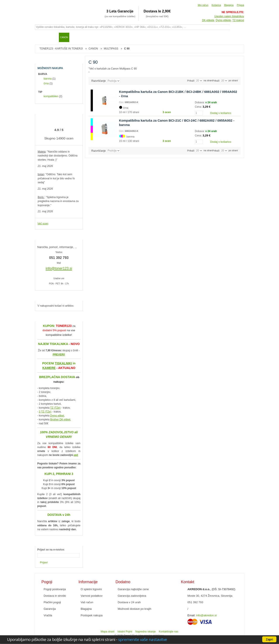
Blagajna (229, 5)
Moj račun (203, 5)
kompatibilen (51, 96)
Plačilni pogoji (52, 602)
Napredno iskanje (145, 632)
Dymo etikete (223, 20)
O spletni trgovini (91, 589)
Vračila (48, 615)
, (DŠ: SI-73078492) (211, 589)
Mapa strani (108, 632)
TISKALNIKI (63, 363)
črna (46, 83)
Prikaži (216, 81)
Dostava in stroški (55, 596)
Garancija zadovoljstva (132, 596)
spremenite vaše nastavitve (143, 639)
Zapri (269, 639)
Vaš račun (87, 602)
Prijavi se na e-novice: (51, 550)
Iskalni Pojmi (125, 632)
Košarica (216, 5)
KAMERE (49, 368)
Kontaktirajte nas (169, 632)
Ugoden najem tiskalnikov (229, 16)
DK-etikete (208, 20)
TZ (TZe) (55, 408)
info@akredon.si (206, 615)
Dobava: (200, 102)
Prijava (240, 5)
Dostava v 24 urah (129, 602)
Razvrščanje (99, 81)
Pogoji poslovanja (55, 589)
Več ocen (43, 224)
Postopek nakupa (92, 615)
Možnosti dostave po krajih (134, 609)
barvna (48, 79)
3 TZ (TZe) (45, 412)
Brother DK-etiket (60, 420)
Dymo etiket (57, 416)
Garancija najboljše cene (133, 589)
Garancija (50, 609)
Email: (191, 615)
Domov (40, 37)
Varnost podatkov (92, 596)
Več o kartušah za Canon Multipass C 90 (113, 69)
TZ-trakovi (238, 20)
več (76, 455)
